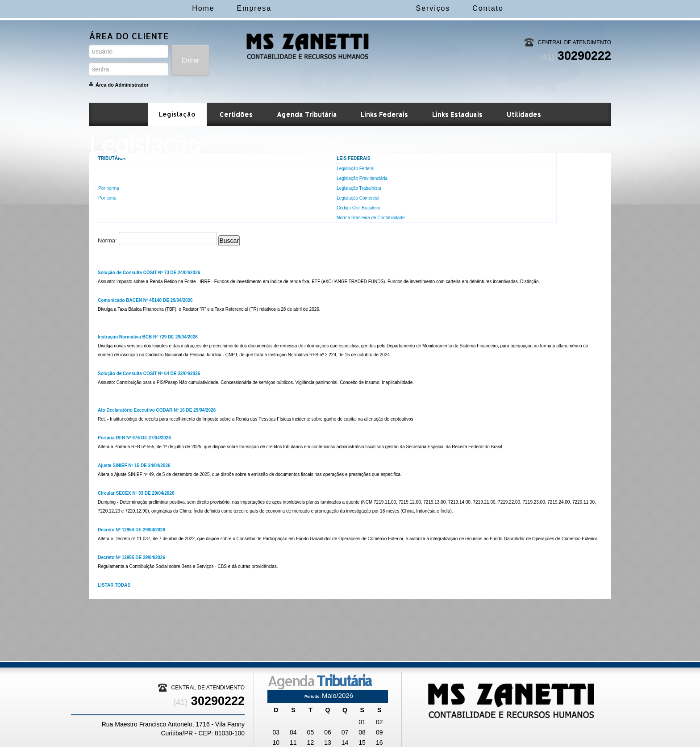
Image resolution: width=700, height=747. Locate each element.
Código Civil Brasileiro (358, 208)
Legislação (177, 114)
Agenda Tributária (307, 114)
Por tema (107, 198)
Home (167, 8)
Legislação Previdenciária (362, 178)
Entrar (190, 60)
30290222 (575, 56)
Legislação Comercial (358, 198)
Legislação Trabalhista (359, 188)
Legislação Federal (356, 169)
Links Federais (384, 114)
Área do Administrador (122, 85)
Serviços (469, 8)
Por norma (109, 188)
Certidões (236, 114)
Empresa (218, 8)
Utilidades (524, 114)
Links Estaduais (457, 114)
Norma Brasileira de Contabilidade (371, 218)
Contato (524, 8)
